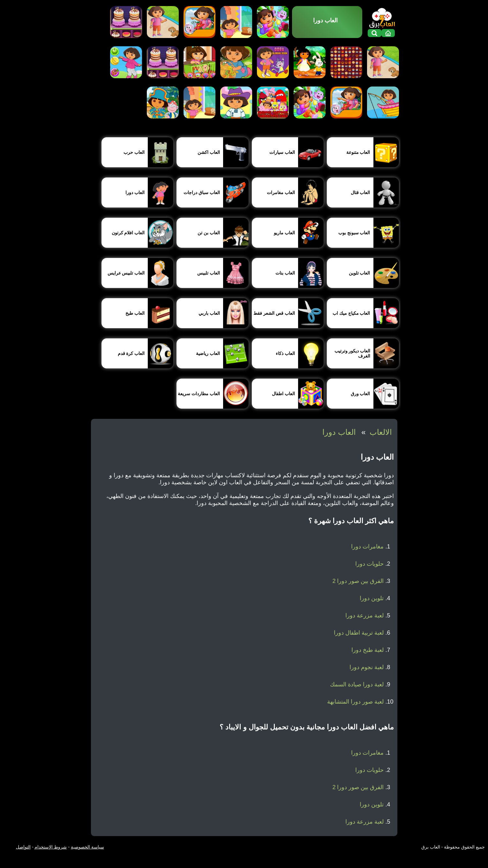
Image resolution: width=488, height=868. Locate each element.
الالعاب (381, 432)
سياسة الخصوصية (87, 847)
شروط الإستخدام (51, 847)
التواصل (23, 847)
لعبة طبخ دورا (368, 650)
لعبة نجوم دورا (367, 667)
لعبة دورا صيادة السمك (357, 684)
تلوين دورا (372, 598)
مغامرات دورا (367, 547)
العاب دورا (339, 432)
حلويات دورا (369, 564)
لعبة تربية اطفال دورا (359, 633)
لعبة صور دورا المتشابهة (355, 702)
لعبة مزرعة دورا (364, 615)
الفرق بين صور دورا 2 (358, 581)
